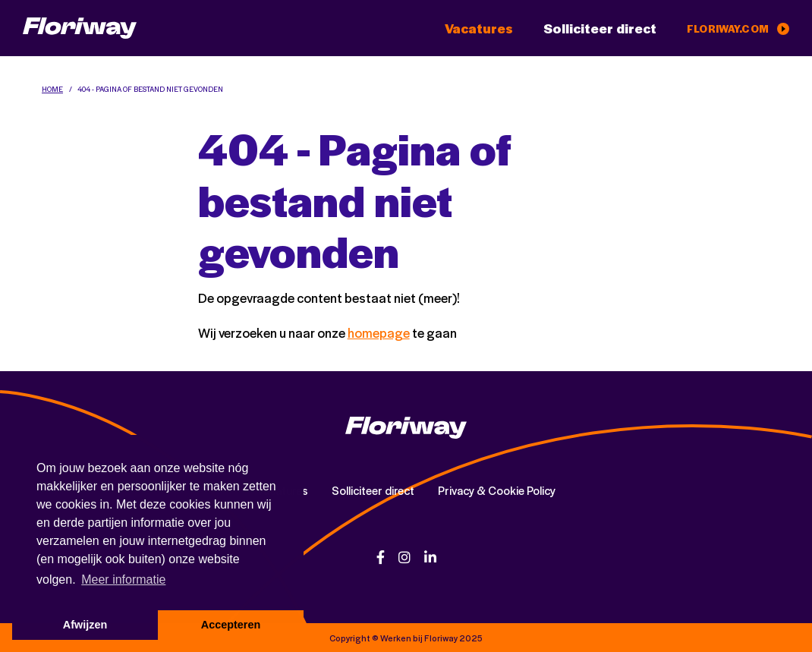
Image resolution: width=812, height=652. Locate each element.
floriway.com (738, 28)
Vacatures (479, 28)
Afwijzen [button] (85, 625)
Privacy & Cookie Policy (497, 490)
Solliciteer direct (600, 28)
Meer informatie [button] (123, 580)
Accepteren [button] (231, 625)
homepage (379, 332)
